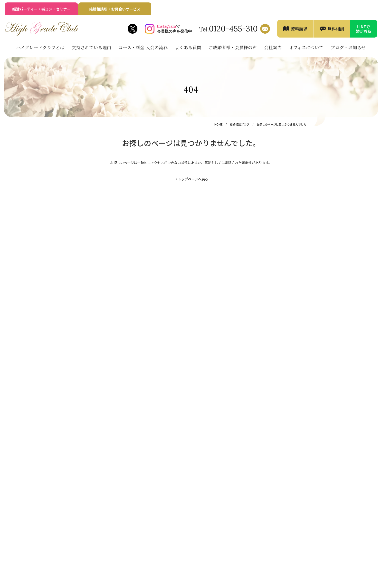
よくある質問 (188, 47)
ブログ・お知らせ (348, 47)
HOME (218, 124)
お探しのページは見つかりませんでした (281, 124)
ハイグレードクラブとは (40, 47)
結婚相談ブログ (239, 124)
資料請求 (299, 29)
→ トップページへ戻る (191, 179)
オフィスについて (306, 47)
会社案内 (273, 47)
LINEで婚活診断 (363, 29)
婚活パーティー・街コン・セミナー (41, 9)
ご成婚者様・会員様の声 (233, 47)
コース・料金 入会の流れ (143, 47)
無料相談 (336, 29)
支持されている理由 (91, 47)
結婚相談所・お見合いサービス (115, 9)
